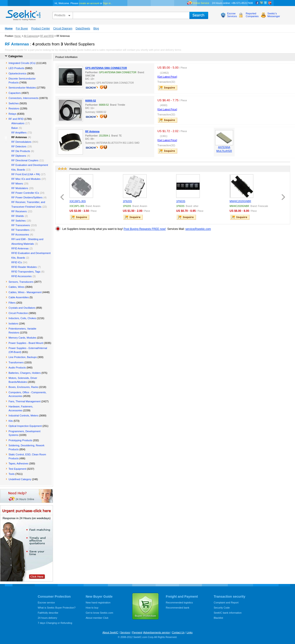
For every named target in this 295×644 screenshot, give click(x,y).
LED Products (16, 68)
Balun (15, 128)
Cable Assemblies (19, 297)
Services (125, 632)
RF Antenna (92, 131)
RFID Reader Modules (24, 267)
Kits (11, 421)
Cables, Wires (16, 287)
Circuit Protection (18, 313)
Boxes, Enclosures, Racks (23, 387)
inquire (168, 88)
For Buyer (22, 29)
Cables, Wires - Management (25, 292)
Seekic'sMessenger (274, 15)
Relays (13, 114)
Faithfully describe (48, 613)
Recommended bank (178, 608)
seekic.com (23, 14)
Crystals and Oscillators (22, 308)
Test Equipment (17, 469)
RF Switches (19, 221)
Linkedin (261, 3)
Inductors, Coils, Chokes (22, 318)
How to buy (92, 608)
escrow (93, 88)
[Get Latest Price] (167, 77)
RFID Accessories (21, 276)
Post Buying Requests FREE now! (145, 229)
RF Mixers (17, 184)
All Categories (31, 36)
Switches (14, 103)
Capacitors (15, 93)
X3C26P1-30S (78, 201)
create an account (89, 3)
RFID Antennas (20, 248)
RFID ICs (17, 262)
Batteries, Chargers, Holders (25, 373)
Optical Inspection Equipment (25, 426)
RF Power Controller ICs (25, 193)
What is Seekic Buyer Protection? (57, 608)
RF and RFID (47, 36)
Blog (96, 29)
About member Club (97, 618)
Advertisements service (157, 632)
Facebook (257, 3)
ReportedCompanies (252, 15)
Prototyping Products (20, 440)
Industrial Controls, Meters (23, 416)
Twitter (266, 3)
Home (9, 29)
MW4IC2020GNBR (240, 201)
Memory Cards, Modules (22, 338)
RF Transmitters (20, 230)
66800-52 (91, 101)
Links (190, 632)
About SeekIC (110, 632)
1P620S (127, 201)
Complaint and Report (226, 603)
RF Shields (18, 216)
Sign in (107, 3)
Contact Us (178, 632)
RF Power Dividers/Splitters (27, 197)
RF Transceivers (21, 225)
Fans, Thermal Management (25, 401)
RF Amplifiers (19, 133)
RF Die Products (21, 151)
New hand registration (98, 603)
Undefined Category (20, 479)
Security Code (222, 608)
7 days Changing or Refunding (55, 623)
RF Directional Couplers (25, 160)
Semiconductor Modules (22, 88)
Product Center (41, 29)
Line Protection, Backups (23, 357)
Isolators (13, 324)
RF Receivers (19, 211)
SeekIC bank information (228, 613)
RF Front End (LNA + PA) (26, 174)
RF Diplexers (19, 156)
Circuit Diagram (63, 29)
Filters (12, 303)
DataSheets (83, 29)
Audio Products (17, 368)
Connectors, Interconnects (23, 98)
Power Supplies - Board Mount (26, 343)
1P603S (181, 201)
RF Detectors (19, 146)
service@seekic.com (198, 229)
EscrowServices (232, 15)
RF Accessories (20, 235)
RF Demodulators (21, 142)
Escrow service (46, 603)
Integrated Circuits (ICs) (22, 63)
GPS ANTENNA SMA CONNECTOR (106, 68)
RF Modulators (20, 188)
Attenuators (18, 123)
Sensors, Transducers (21, 282)
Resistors (14, 108)
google (270, 3)
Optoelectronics (17, 73)
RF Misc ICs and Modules (26, 179)
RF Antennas (19, 137)
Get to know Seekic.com (99, 613)
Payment (137, 632)
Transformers (16, 362)
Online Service (201, 3)
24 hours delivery (47, 618)
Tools (12, 474)
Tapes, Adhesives (19, 463)
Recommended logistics (179, 603)
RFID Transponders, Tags (26, 272)
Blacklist (218, 618)
